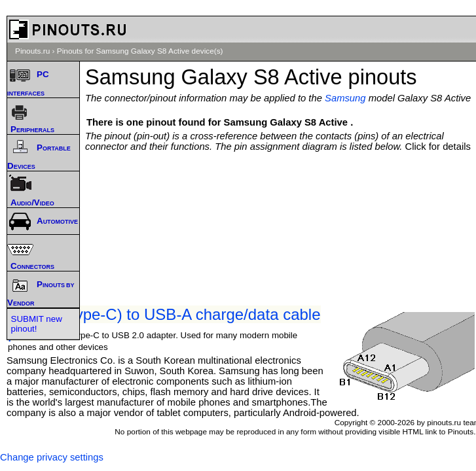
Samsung (345, 98)
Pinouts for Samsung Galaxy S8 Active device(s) (140, 51)
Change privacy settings (52, 457)
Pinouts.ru (32, 51)
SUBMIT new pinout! (37, 324)
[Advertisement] (284, 191)
